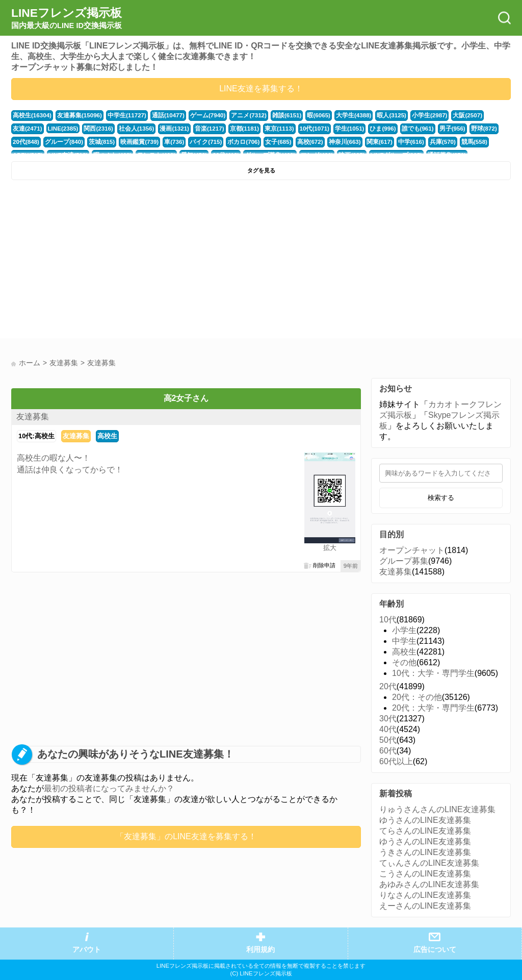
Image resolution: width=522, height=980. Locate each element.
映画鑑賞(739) (103, 142)
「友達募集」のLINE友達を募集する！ (186, 836)
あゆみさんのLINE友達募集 (429, 884)
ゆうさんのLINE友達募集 (425, 820)
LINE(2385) (28, 129)
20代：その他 (417, 697)
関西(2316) (62, 129)
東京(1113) (236, 129)
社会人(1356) (99, 129)
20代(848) (463, 129)
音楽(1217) (168, 129)
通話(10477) (161, 115)
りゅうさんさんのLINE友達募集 (437, 809)
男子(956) (402, 129)
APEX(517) (455, 142)
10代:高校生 (36, 436)
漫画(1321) (135, 129)
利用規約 (260, 950)
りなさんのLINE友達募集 (425, 895)
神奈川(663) (299, 142)
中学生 (404, 641)
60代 (388, 751)
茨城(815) (67, 142)
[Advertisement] (135, 262)
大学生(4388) (339, 115)
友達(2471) (481, 115)
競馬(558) (423, 142)
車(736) (136, 142)
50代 (388, 740)
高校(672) (266, 142)
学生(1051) (304, 129)
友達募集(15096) (76, 115)
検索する (441, 498)
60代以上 (396, 761)
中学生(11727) (121, 115)
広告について (435, 950)
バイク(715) (166, 142)
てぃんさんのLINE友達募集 (429, 863)
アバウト (87, 950)
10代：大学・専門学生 (433, 673)
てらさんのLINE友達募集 (425, 831)
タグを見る (261, 170)
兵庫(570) (393, 142)
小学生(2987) (412, 115)
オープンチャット (412, 550)
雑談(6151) (275, 115)
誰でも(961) (369, 129)
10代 (388, 620)
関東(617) (332, 142)
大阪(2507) (448, 115)
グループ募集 (404, 561)
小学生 (404, 630)
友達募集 (33, 417)
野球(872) (433, 129)
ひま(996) (336, 129)
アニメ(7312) (238, 115)
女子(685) (235, 142)
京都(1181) (202, 129)
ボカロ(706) (202, 142)
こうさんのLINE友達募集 (425, 874)
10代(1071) (270, 129)
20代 (388, 686)
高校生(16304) (31, 115)
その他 (404, 662)
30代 (388, 719)
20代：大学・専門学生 (433, 708)
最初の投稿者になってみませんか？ (109, 788)
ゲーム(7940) (199, 115)
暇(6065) (305, 115)
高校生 (107, 436)
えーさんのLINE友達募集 (425, 906)
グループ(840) (31, 142)
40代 (388, 729)
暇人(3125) (375, 115)
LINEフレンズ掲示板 (67, 18)
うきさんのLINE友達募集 (425, 852)
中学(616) (362, 142)
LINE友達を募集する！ (261, 89)
